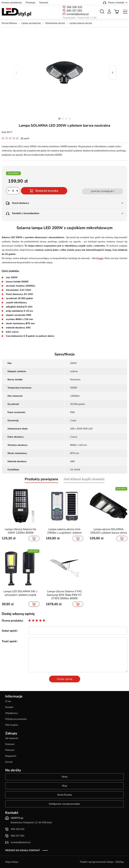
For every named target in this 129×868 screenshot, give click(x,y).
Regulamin (11, 756)
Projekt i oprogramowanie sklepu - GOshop (102, 862)
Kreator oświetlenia (12, 3)
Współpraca (11, 713)
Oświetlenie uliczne (55, 23)
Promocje (30, 3)
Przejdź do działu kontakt (23, 850)
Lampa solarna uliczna (81, 23)
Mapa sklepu (12, 862)
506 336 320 (74, 7)
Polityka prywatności (16, 719)
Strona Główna (9, 23)
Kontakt (9, 707)
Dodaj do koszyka (47, 191)
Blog (65, 786)
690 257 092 (74, 11)
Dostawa (10, 744)
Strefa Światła (65, 795)
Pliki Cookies (12, 725)
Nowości (44, 3)
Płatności (10, 750)
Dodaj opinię (65, 679)
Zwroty (9, 762)
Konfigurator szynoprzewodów (64, 804)
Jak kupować (12, 738)
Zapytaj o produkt (102, 191)
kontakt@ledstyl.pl (78, 14)
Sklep (65, 777)
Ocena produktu (12, 621)
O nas (8, 701)
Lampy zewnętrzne (31, 23)
